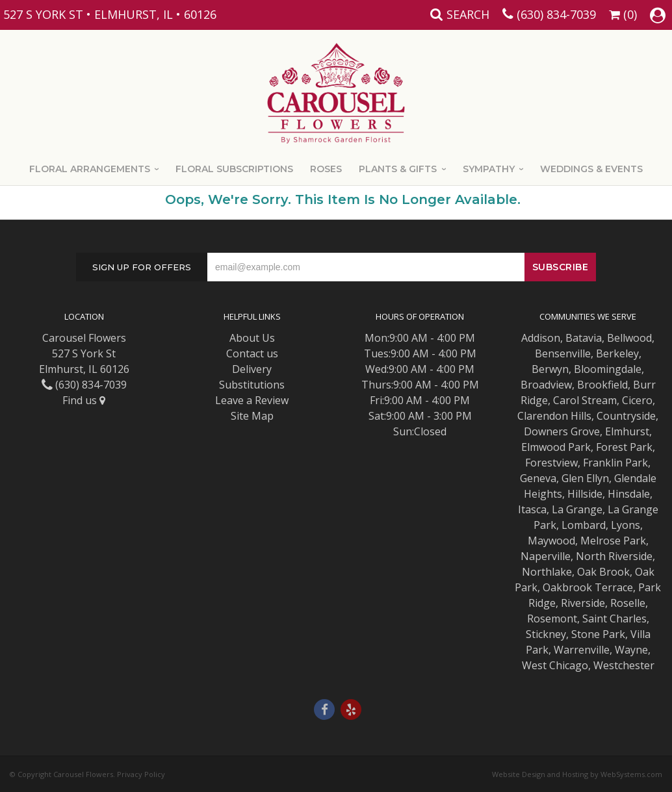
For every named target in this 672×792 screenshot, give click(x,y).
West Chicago (555, 665)
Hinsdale (629, 494)
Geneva (538, 478)
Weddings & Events (591, 169)
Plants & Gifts (398, 169)
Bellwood (629, 338)
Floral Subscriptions (234, 169)
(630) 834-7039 (556, 14)
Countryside (626, 416)
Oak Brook (603, 572)
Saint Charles (614, 619)
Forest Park (624, 447)
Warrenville (582, 650)
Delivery (252, 369)
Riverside (583, 603)
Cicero (637, 400)
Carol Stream (585, 400)
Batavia (584, 338)
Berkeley (617, 353)
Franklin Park (615, 463)
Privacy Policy (141, 774)
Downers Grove (562, 431)
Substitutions (252, 385)
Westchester (624, 665)
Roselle (628, 603)
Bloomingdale (608, 369)
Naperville (546, 556)
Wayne (631, 650)
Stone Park (598, 634)
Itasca (532, 509)
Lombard (584, 525)
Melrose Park (613, 541)
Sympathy (489, 169)
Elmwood (543, 447)
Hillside (585, 494)
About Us (252, 338)
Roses (326, 169)
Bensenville (563, 353)
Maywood (551, 541)
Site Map (252, 416)
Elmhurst (627, 431)
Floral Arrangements (90, 169)
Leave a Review (252, 400)
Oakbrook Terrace (588, 587)
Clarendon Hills (554, 416)
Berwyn (550, 369)
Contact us (252, 353)
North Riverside (614, 556)
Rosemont (552, 619)
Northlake (547, 572)
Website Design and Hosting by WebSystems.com (577, 774)
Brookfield (602, 385)
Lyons (626, 525)
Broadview (546, 385)
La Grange (577, 509)
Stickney (546, 634)
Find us (84, 400)
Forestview (551, 463)
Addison (541, 338)
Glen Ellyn (585, 478)
